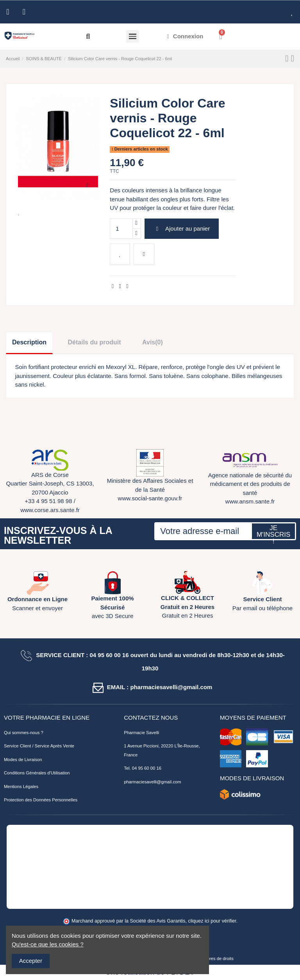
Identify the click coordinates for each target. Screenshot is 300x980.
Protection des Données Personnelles (41, 800)
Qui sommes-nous (22, 733)
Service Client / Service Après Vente (39, 746)
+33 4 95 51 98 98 (48, 501)
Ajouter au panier (182, 228)
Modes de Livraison (23, 760)
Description (29, 342)
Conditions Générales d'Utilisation (37, 773)
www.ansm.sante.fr (250, 501)
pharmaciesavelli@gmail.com (152, 782)
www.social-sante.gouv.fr (150, 498)
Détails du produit (95, 342)
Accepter (31, 961)
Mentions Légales (21, 787)
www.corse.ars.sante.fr (50, 510)
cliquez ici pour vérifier (212, 921)
